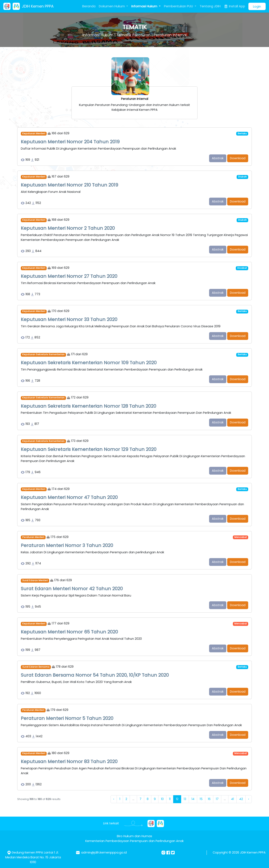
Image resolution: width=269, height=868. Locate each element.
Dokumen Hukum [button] (112, 6)
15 (201, 799)
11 (170, 799)
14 (193, 799)
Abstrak (218, 158)
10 (162, 799)
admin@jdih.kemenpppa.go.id (104, 852)
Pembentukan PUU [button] (179, 6)
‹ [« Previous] (114, 799)
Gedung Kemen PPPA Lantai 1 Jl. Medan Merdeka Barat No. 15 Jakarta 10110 (33, 857)
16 (209, 799)
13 (185, 799)
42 (241, 799)
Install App (234, 6)
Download (238, 158)
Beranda (89, 6)
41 (232, 799)
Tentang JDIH (210, 6)
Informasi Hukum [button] (145, 6)
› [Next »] (249, 799)
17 (217, 799)
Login (257, 6)
